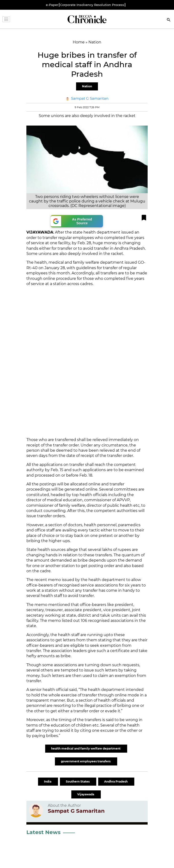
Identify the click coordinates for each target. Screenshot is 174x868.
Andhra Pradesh (116, 781)
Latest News (43, 832)
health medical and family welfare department (86, 748)
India (48, 781)
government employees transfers (86, 761)
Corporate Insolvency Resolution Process (92, 5)
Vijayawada (86, 794)
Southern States (78, 781)
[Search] (169, 20)
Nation (87, 86)
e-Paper (52, 5)
